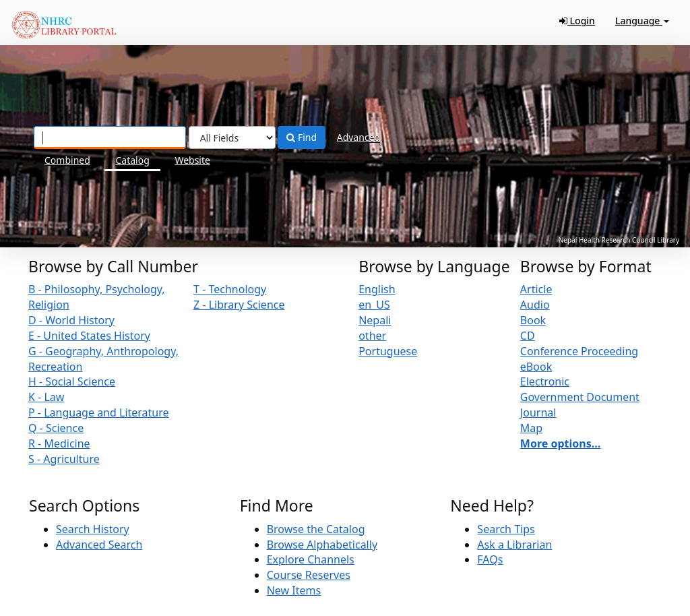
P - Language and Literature (99, 412)
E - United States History (89, 336)
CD (528, 336)
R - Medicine (59, 443)
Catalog (132, 160)
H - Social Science (72, 381)
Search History (93, 529)
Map (531, 428)
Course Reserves (309, 575)
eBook (536, 367)
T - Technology (230, 289)
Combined (67, 160)
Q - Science (56, 428)
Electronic (545, 381)
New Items (294, 590)
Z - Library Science (239, 305)
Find (302, 137)
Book (533, 320)
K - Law (46, 397)
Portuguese (388, 351)
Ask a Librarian (514, 545)
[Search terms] (110, 137)
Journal (538, 412)
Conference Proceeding (579, 351)
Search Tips (506, 529)
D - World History (71, 320)
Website (192, 160)
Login (577, 21)
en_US (374, 305)
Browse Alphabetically (322, 545)
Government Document (580, 397)
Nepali (375, 320)
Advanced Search (99, 545)
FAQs (490, 559)
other (372, 336)
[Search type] (232, 137)
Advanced (358, 137)
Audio (535, 305)
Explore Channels (311, 559)
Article (536, 289)
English (377, 289)
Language (642, 21)
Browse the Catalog (316, 529)
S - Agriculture (64, 459)
